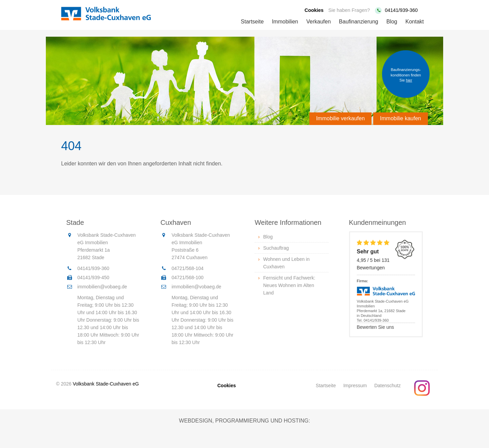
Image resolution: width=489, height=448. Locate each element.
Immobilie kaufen (401, 118)
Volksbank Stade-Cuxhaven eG (106, 384)
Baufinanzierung (359, 22)
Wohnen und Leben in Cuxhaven (286, 263)
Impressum (355, 386)
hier (409, 80)
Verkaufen (319, 22)
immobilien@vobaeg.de (102, 287)
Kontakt (415, 22)
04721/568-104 (187, 268)
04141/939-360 (401, 10)
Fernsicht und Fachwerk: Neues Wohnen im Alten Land (289, 285)
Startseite (252, 22)
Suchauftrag (276, 248)
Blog (392, 22)
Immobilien (285, 22)
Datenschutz (387, 386)
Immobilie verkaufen (340, 118)
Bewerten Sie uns (376, 327)
